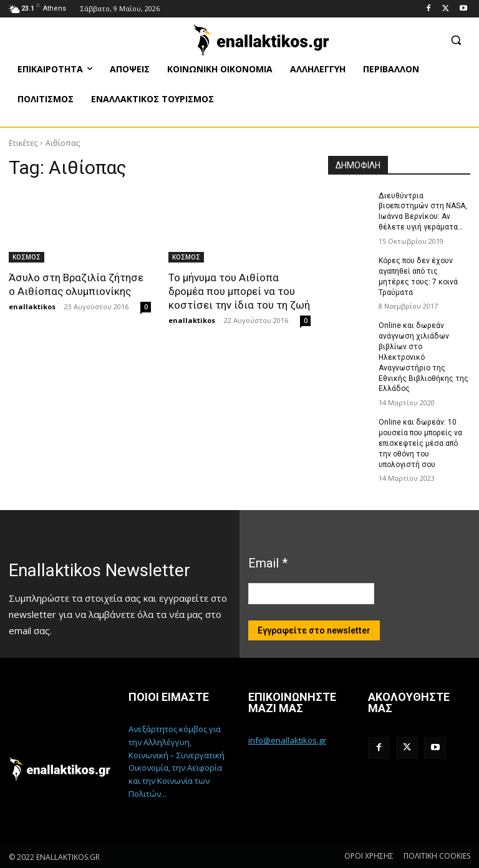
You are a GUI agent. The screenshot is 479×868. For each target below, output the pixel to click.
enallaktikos (32, 306)
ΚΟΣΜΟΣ (27, 257)
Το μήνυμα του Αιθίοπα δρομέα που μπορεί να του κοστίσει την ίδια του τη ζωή (239, 291)
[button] (456, 40)
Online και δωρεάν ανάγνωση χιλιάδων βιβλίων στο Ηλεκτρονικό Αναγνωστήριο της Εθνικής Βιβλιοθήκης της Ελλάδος (423, 357)
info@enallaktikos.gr (287, 740)
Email (268, 562)
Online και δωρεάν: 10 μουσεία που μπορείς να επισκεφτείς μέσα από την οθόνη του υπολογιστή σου (420, 443)
